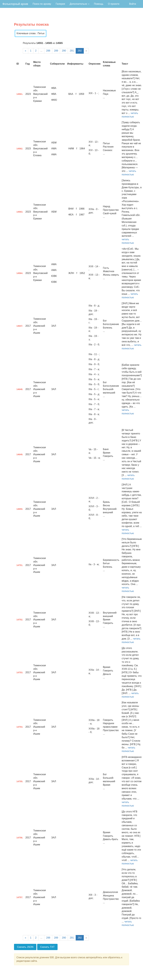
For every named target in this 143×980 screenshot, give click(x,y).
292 (80, 51)
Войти (133, 4)
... (41, 51)
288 (48, 51)
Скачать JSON (25, 947)
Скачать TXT (47, 947)
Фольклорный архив (15, 4)
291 (72, 51)
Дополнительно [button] (79, 4)
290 (64, 51)
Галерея (60, 4)
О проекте (114, 4)
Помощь (99, 4)
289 (56, 51)
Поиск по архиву (42, 4)
